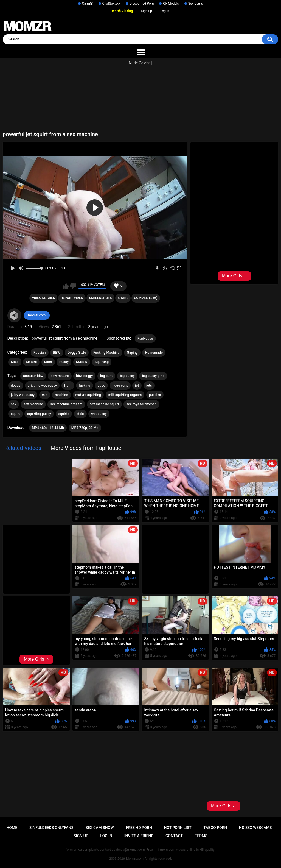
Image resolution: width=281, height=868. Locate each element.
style (80, 414)
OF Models (171, 4)
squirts (64, 414)
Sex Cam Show (99, 828)
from (68, 386)
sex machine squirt (104, 404)
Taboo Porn (215, 828)
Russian (40, 353)
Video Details (43, 298)
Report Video (72, 298)
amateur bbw (33, 376)
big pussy (127, 376)
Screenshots (100, 298)
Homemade (154, 353)
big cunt (106, 376)
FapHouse (145, 339)
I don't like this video (73, 286)
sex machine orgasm (66, 404)
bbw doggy (84, 376)
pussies (155, 395)
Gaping (132, 353)
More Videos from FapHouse (86, 448)
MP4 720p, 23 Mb (85, 428)
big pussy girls (153, 376)
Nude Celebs (140, 63)
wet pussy (99, 414)
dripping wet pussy (42, 386)
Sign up (147, 11)
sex (14, 404)
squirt (16, 414)
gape (102, 386)
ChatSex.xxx (111, 4)
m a (45, 395)
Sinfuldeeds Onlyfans (51, 828)
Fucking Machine (106, 353)
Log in (165, 11)
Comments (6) (146, 298)
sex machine (33, 404)
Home (12, 828)
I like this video (66, 286)
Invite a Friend (139, 836)
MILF (15, 362)
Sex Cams (196, 4)
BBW (57, 353)
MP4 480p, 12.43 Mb (48, 428)
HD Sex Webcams (255, 828)
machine (61, 395)
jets (149, 386)
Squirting (102, 362)
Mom (48, 362)
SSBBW (82, 362)
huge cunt (120, 386)
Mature (31, 362)
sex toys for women (141, 404)
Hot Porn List (178, 828)
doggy (16, 386)
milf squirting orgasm (125, 395)
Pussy (64, 362)
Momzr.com (135, 859)
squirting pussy (39, 414)
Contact (174, 836)
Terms (201, 836)
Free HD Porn (139, 828)
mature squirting (88, 395)
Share (123, 298)
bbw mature (60, 376)
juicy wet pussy (23, 395)
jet (137, 386)
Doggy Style (77, 353)
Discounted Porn (142, 4)
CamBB (88, 4)
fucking (85, 386)
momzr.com (37, 315)
